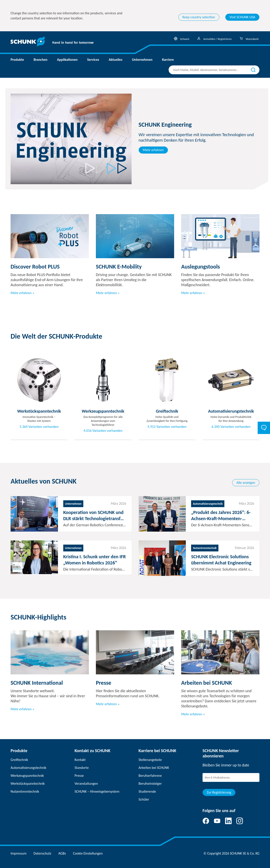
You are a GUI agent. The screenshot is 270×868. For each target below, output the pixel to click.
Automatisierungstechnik (28, 768)
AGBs (62, 853)
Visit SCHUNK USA (242, 17)
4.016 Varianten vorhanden (103, 431)
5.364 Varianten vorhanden (39, 427)
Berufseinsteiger (150, 784)
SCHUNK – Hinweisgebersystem (97, 791)
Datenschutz (42, 853)
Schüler (144, 799)
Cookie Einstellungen (88, 853)
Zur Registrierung (219, 792)
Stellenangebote (150, 760)
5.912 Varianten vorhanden (167, 427)
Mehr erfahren (153, 150)
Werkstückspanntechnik (28, 784)
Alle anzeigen (246, 483)
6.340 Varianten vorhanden (231, 427)
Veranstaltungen (86, 784)
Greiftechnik (19, 760)
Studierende (147, 791)
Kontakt (80, 760)
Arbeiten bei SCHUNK (154, 768)
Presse (79, 776)
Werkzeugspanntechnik (27, 776)
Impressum (19, 853)
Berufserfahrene (150, 776)
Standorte (82, 768)
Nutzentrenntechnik (25, 791)
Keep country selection (199, 17)
